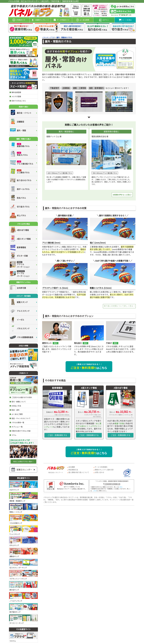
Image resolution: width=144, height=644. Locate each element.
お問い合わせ (99, 472)
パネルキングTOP (48, 37)
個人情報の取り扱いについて (79, 472)
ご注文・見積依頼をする (57, 435)
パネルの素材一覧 (18, 422)
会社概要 (72, 467)
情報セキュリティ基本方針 (104, 470)
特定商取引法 (73, 470)
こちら (121, 487)
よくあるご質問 (17, 414)
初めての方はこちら (19, 101)
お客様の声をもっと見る (122, 195)
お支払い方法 (16, 406)
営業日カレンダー (24, 470)
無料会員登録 (16, 92)
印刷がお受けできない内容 (21, 431)
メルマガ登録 (16, 96)
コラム (14, 435)
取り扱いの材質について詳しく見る (119, 306)
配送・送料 (15, 410)
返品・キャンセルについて (21, 418)
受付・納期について (19, 402)
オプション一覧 (17, 427)
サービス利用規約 (101, 467)
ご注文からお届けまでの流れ (22, 397)
